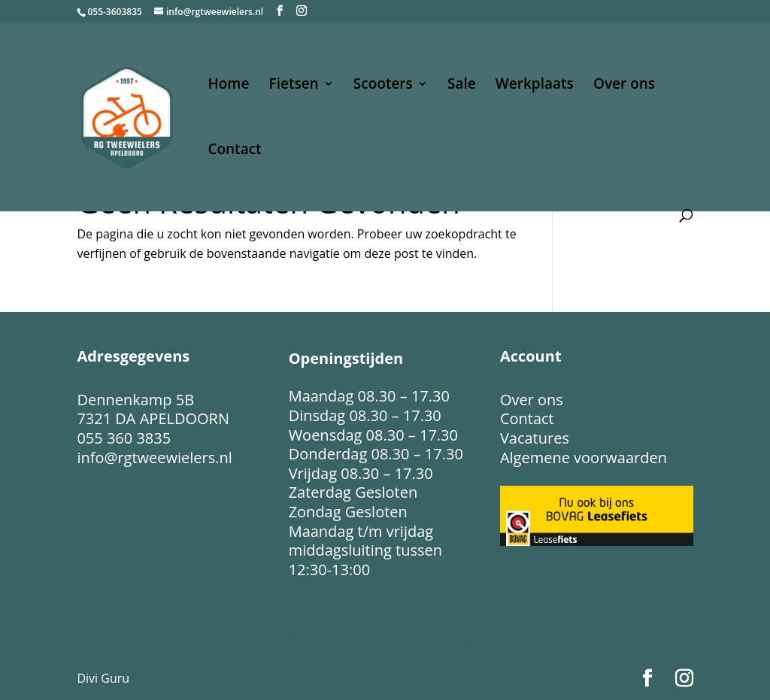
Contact (234, 151)
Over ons (624, 86)
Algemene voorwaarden (584, 458)
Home (228, 86)
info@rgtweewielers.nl (154, 458)
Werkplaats (535, 86)
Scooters (383, 86)
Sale (462, 86)
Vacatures (535, 438)
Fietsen (294, 86)
